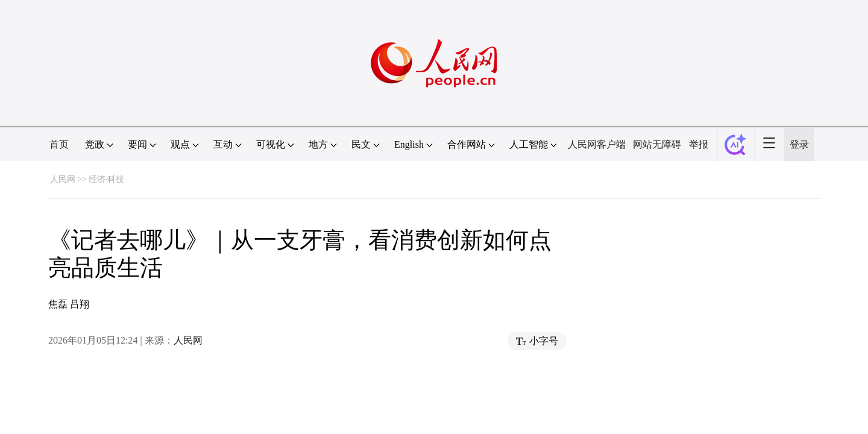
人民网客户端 (597, 144)
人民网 (63, 179)
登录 (799, 144)
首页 (59, 144)
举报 (699, 144)
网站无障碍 (657, 144)
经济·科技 (107, 179)
